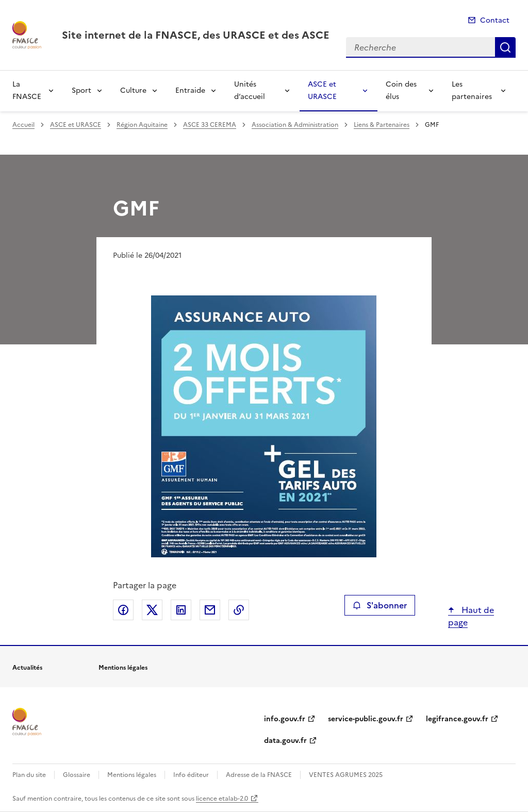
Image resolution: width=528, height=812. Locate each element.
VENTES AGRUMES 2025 (346, 775)
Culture (133, 90)
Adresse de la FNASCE (259, 775)
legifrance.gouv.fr (457, 719)
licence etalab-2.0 (222, 799)
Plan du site (29, 775)
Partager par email (210, 610)
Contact (495, 20)
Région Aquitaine (142, 125)
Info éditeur (191, 775)
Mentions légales (132, 775)
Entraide (190, 90)
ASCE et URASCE (322, 90)
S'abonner (380, 605)
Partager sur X (152, 610)
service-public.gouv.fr (366, 719)
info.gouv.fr (285, 719)
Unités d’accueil (250, 90)
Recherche (505, 47)
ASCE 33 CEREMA (210, 125)
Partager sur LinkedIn (181, 610)
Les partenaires (472, 90)
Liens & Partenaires (382, 125)
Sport (81, 90)
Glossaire (77, 775)
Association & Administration (295, 125)
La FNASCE (27, 90)
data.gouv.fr (285, 741)
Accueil (23, 125)
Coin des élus (401, 90)
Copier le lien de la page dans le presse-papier (239, 610)
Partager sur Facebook (123, 610)
